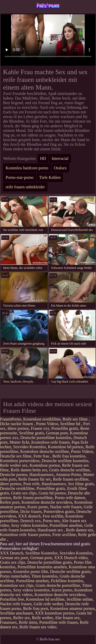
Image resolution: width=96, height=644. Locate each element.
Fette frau (42, 456)
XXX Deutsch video (71, 558)
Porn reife (31, 484)
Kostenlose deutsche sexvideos (47, 502)
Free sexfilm (53, 516)
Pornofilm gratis (65, 428)
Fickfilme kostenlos (67, 581)
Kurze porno (38, 507)
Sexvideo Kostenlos (30, 447)
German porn (57, 433)
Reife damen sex (80, 530)
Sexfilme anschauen (16, 613)
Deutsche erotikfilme (17, 488)
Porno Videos (47, 424)
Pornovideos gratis (59, 511)
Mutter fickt (19, 442)
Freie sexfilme (64, 535)
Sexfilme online (80, 599)
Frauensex (8, 622)
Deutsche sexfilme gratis (70, 572)
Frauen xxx (40, 428)
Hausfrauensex (42, 475)
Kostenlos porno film (31, 572)
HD (43, 158)
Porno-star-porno (20, 177)
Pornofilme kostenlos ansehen (42, 567)
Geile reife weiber (48, 604)
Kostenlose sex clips (17, 585)
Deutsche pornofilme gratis (50, 562)
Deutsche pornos (14, 475)
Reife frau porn (36, 608)
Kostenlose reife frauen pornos (25, 535)
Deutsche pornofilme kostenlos (46, 438)
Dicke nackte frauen (17, 424)
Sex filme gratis (81, 484)
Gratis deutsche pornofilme (58, 585)
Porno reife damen (70, 498)
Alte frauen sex (67, 618)
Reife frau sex (48, 5)
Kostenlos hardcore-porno (27, 168)
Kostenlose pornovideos (20, 461)
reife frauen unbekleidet (25, 187)
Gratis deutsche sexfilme (69, 470)
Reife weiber (42, 618)
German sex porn (14, 558)
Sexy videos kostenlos (29, 525)
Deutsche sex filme (16, 456)
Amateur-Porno (68, 475)
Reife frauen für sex (35, 479)
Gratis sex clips (24, 493)
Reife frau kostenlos (69, 456)
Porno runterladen (15, 576)
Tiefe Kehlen (50, 177)
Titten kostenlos (45, 576)
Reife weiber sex (14, 465)
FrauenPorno (11, 419)
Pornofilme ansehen (66, 525)
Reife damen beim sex (29, 470)
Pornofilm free (12, 599)
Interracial (60, 158)
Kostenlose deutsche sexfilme (45, 451)
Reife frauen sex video (38, 627)
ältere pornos (18, 428)
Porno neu (51, 521)
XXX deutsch (29, 516)
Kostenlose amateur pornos (72, 608)
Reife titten (28, 622)
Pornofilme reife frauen (58, 622)
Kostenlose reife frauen (50, 442)
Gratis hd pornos (52, 493)
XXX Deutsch (12, 553)
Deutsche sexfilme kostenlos (65, 461)
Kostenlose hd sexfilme (45, 599)
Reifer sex (22, 618)
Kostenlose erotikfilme (42, 419)
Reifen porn (10, 502)
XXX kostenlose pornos (55, 613)
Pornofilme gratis (51, 488)
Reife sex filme (76, 419)
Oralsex (60, 168)
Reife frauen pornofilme (33, 498)
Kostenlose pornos (45, 465)
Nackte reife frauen (66, 507)
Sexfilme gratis (32, 433)
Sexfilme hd (71, 424)
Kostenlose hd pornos (66, 447)
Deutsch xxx (30, 521)
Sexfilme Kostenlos (41, 553)
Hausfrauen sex (51, 530)
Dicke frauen (31, 511)
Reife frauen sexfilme (71, 479)
